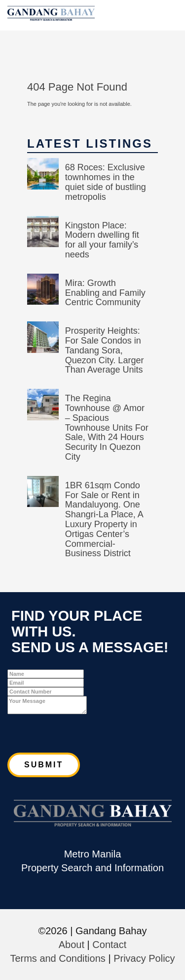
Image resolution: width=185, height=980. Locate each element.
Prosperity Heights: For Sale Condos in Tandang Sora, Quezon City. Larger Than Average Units (105, 350)
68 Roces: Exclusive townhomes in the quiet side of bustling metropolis (106, 182)
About (72, 945)
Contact (109, 945)
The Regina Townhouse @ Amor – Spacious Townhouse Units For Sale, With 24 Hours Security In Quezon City (107, 427)
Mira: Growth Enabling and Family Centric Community (105, 293)
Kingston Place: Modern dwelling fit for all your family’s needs (102, 240)
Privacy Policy (144, 958)
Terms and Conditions (57, 958)
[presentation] (82, 733)
